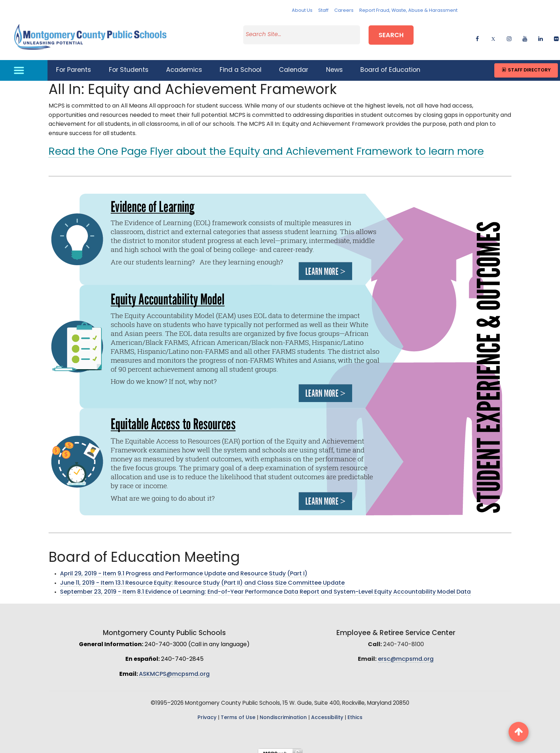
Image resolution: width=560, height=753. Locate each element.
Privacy (207, 711)
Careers (344, 11)
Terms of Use (238, 711)
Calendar (294, 63)
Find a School (241, 63)
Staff (323, 11)
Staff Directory (526, 63)
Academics (184, 63)
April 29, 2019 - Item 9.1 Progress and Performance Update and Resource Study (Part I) (184, 567)
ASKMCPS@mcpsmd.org (174, 668)
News (334, 63)
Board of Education (390, 63)
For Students (129, 63)
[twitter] (493, 34)
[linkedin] (541, 34)
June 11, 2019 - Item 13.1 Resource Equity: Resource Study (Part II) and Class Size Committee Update (202, 576)
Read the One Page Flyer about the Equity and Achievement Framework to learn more (266, 146)
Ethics (355, 711)
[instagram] (509, 34)
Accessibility (327, 711)
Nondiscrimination (283, 711)
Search (391, 33)
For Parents (74, 63)
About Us (302, 11)
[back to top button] (519, 732)
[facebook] (477, 34)
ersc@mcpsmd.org (406, 653)
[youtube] (525, 34)
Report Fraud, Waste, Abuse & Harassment (408, 11)
